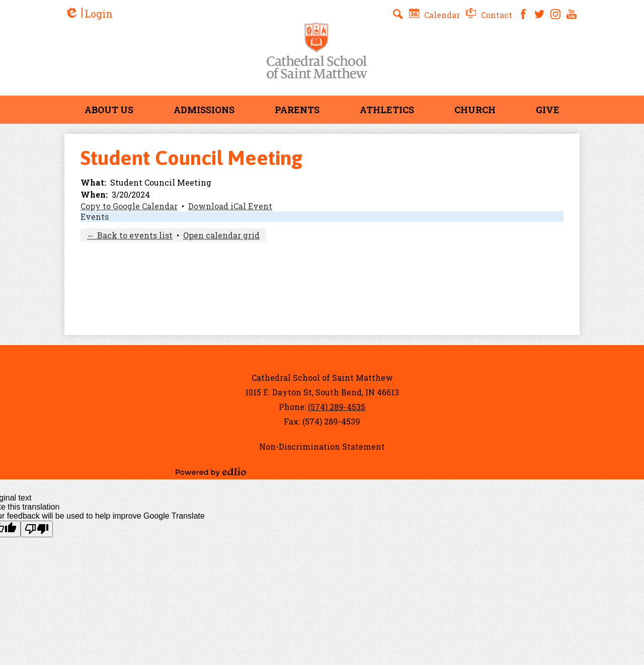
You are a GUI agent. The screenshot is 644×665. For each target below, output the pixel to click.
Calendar (434, 15)
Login (89, 14)
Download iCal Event (230, 206)
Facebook (523, 14)
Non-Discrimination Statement (322, 446)
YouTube (572, 14)
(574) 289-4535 (337, 407)
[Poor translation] (37, 529)
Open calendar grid (221, 235)
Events (95, 217)
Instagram (555, 14)
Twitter (539, 14)
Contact (489, 15)
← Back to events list (130, 235)
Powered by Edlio (211, 472)
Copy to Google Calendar (129, 206)
